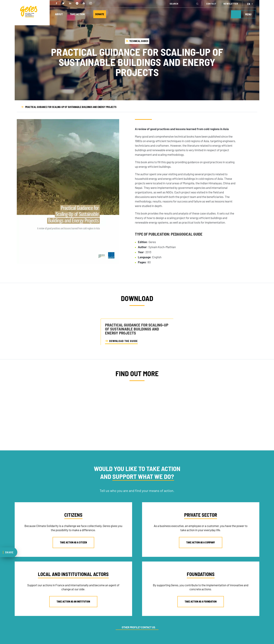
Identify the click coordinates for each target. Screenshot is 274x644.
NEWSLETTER (231, 4)
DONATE (100, 14)
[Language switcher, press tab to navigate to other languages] (250, 4)
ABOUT (59, 14)
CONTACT (211, 4)
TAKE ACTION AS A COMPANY (201, 542)
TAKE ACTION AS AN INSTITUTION (73, 602)
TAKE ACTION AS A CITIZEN (73, 542)
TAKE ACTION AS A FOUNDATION (201, 602)
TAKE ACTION (77, 14)
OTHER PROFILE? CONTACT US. (139, 627)
